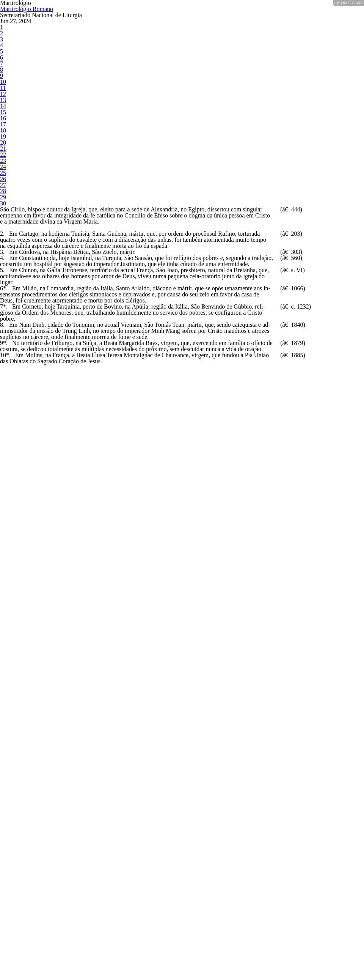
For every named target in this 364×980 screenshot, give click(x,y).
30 (3, 385)
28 (3, 363)
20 (3, 275)
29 (3, 374)
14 (3, 209)
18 (3, 253)
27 (3, 352)
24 (3, 319)
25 (3, 330)
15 (3, 220)
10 (3, 165)
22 (3, 297)
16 (3, 231)
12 (3, 187)
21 (3, 286)
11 (3, 176)
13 (3, 198)
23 (3, 308)
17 (3, 242)
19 (3, 264)
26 (3, 341)
